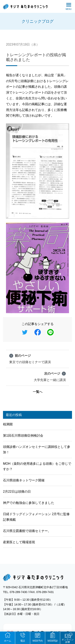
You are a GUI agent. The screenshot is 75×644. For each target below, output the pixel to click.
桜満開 (8, 424)
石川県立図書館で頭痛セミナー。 (27, 531)
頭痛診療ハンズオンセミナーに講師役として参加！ (37, 449)
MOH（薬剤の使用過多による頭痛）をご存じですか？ (37, 466)
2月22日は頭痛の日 (17, 492)
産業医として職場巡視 (19, 542)
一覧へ (38, 392)
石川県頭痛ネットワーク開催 (24, 480)
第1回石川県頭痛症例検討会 (23, 436)
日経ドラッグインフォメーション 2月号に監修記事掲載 (36, 517)
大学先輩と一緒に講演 (50, 376)
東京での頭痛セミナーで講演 (30, 359)
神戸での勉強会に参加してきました (29, 503)
